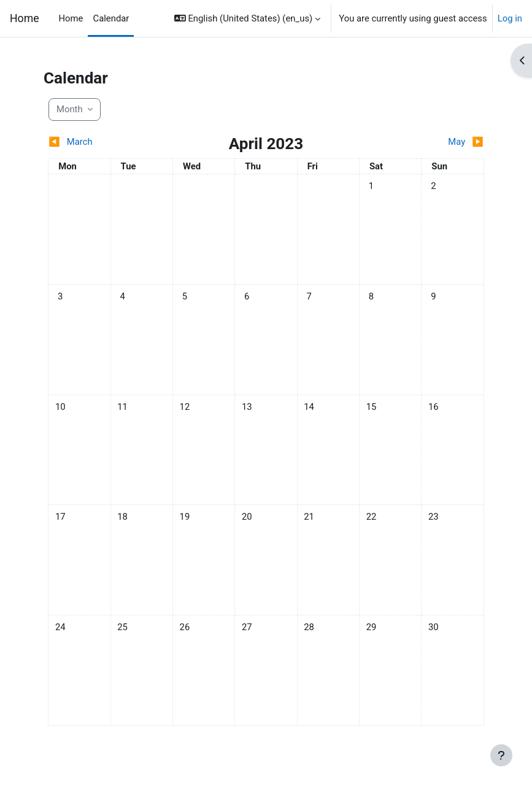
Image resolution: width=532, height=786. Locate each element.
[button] (247, 18)
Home (25, 18)
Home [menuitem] (71, 18)
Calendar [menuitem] (111, 18)
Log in (510, 18)
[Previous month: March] (102, 142)
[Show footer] (501, 755)
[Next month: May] (430, 142)
